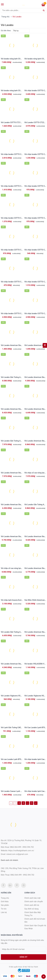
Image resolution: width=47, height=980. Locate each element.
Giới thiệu (5, 902)
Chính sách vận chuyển (34, 902)
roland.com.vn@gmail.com (17, 854)
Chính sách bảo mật (32, 898)
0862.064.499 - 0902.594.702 (22, 847)
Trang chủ (5, 898)
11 (32, 803)
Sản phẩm (5, 905)
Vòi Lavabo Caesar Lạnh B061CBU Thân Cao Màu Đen (22, 791)
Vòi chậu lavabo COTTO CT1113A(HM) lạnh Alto (20, 250)
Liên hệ (4, 912)
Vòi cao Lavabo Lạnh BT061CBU (14, 759)
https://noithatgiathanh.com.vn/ (21, 851)
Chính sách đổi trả (32, 905)
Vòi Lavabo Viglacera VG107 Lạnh (14, 696)
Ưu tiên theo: (6, 31)
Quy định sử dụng (32, 909)
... (27, 803)
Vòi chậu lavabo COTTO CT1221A (14, 154)
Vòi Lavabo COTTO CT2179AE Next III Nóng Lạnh (20, 122)
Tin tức (4, 909)
